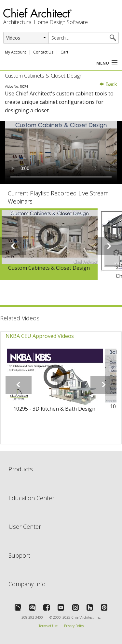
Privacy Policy (74, 626)
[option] (49, 244)
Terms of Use (48, 626)
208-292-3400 (32, 617)
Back (108, 84)
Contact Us (43, 52)
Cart (64, 52)
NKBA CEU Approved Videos (40, 336)
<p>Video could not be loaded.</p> (61, 153)
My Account (15, 52)
